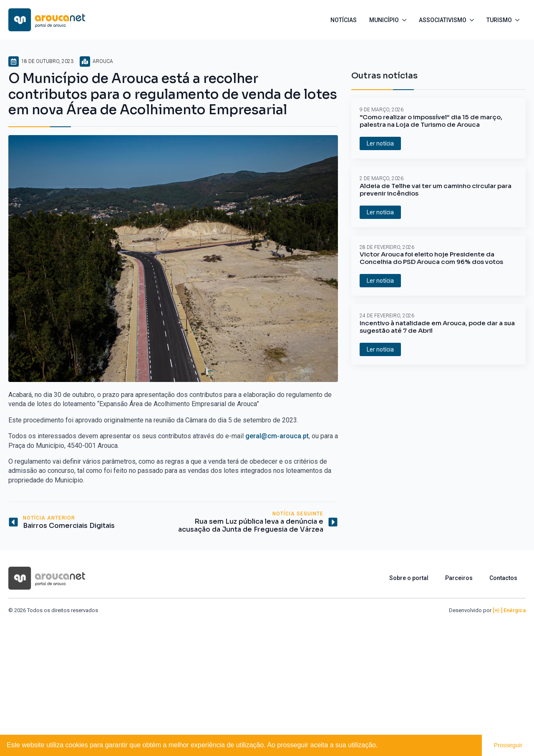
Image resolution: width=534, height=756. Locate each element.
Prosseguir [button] (508, 745)
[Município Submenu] (406, 20)
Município (384, 20)
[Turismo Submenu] (519, 20)
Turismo (499, 20)
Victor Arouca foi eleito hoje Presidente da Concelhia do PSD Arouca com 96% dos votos (431, 258)
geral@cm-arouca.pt (277, 436)
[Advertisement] (267, 677)
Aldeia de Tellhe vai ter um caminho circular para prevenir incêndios (436, 190)
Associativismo (443, 20)
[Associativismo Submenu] (473, 20)
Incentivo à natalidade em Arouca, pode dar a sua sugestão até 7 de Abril (437, 327)
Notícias (344, 20)
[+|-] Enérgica (509, 610)
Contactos (503, 578)
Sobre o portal (409, 578)
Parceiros (459, 578)
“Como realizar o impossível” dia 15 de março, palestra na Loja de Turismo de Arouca (431, 121)
